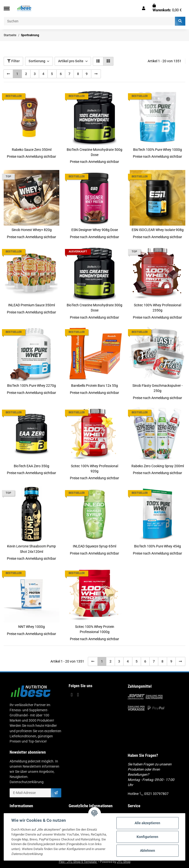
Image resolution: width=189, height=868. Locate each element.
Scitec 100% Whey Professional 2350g (157, 308)
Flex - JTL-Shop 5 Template (78, 862)
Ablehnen (148, 851)
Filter (13, 61)
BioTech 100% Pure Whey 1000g (157, 150)
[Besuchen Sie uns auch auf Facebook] (72, 695)
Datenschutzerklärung (27, 782)
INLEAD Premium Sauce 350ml (31, 305)
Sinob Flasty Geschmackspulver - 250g (157, 388)
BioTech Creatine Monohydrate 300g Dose (94, 308)
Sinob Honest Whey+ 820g (32, 230)
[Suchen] (89, 21)
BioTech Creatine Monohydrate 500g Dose (94, 152)
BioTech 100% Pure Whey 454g (157, 546)
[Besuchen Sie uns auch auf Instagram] (78, 695)
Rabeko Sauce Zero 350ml (32, 150)
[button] (144, 8)
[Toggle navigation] (7, 8)
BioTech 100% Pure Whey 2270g (31, 386)
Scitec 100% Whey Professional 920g (94, 469)
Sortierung (37, 61)
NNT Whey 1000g (31, 627)
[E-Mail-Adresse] (30, 793)
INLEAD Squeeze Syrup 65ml (94, 546)
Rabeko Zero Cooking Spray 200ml (158, 466)
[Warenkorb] (167, 8)
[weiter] (96, 74)
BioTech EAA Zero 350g (31, 466)
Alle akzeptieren (147, 823)
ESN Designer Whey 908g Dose (95, 230)
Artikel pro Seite (71, 61)
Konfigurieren (147, 837)
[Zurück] (8, 74)
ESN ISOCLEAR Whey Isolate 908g (158, 230)
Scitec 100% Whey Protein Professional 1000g (95, 629)
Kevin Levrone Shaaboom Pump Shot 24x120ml (31, 549)
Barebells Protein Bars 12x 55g (94, 386)
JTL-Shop (124, 862)
